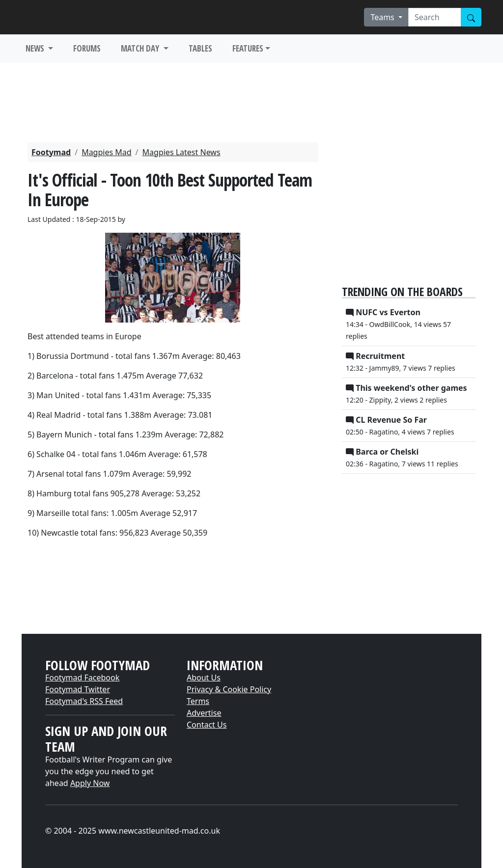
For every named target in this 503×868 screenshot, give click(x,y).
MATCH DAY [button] (141, 48)
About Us (204, 678)
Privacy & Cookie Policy (229, 689)
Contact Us (207, 725)
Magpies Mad (106, 152)
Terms (198, 701)
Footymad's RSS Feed (84, 701)
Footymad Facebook (82, 678)
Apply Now (90, 783)
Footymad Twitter (78, 689)
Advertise (204, 713)
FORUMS (87, 48)
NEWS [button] (36, 48)
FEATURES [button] (248, 48)
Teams (383, 17)
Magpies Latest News (182, 152)
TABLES (200, 48)
